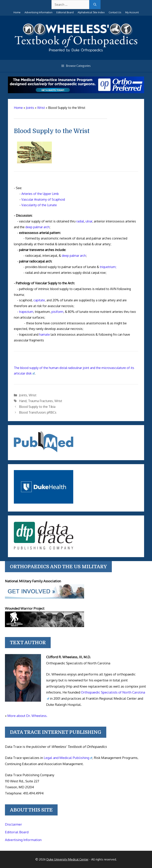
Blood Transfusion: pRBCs (38, 412)
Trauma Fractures (40, 401)
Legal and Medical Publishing (68, 758)
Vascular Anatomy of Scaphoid (43, 199)
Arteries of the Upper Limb (40, 194)
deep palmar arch (37, 227)
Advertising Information (38, 12)
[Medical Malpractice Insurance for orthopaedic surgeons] (76, 92)
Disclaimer (13, 824)
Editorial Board (65, 12)
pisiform (57, 312)
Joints (23, 395)
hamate (45, 334)
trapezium (26, 312)
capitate (39, 300)
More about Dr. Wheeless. (27, 716)
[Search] (95, 5)
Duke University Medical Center (67, 859)
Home (17, 12)
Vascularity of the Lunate (39, 205)
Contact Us (115, 12)
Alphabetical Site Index (91, 12)
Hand (23, 401)
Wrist (33, 395)
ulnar (89, 221)
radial (80, 221)
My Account (132, 12)
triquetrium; (108, 267)
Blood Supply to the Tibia (37, 407)
